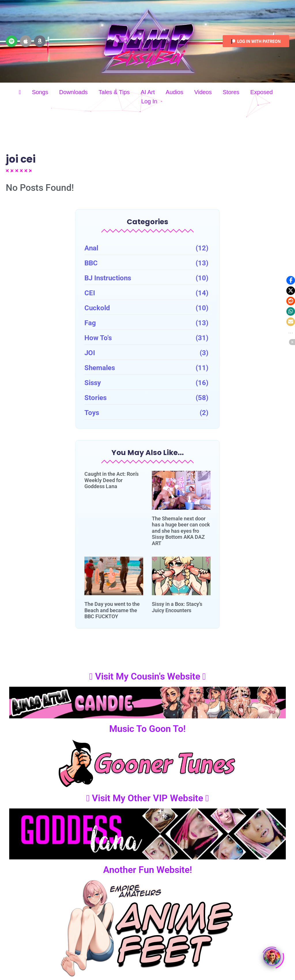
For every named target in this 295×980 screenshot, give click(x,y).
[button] (291, 280)
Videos (203, 92)
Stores (231, 92)
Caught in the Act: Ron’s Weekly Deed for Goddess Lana (111, 480)
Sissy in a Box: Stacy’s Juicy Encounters (177, 607)
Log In (149, 101)
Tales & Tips (114, 92)
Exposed (262, 92)
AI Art (148, 92)
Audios (174, 92)
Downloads (73, 92)
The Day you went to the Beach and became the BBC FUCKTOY (112, 610)
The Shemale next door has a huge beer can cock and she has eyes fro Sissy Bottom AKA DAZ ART (181, 531)
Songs (40, 92)
